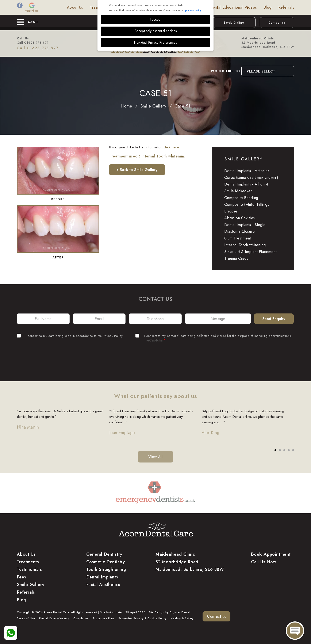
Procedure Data (104, 618)
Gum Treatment (238, 238)
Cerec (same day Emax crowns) (251, 177)
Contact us (277, 23)
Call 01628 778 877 (33, 43)
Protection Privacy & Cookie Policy (143, 618)
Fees (120, 7)
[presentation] (155, 357)
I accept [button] (156, 19)
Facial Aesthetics (103, 585)
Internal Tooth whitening (245, 245)
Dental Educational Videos (233, 7)
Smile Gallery (163, 7)
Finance (138, 7)
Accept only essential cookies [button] (156, 31)
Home (126, 106)
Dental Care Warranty (54, 618)
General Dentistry (104, 554)
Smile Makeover (238, 191)
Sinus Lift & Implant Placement (250, 252)
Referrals (286, 7)
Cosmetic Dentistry (106, 562)
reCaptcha (155, 340)
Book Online (234, 23)
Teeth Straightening (106, 569)
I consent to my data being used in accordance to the (70, 336)
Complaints (81, 618)
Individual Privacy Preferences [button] (155, 42)
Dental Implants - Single (245, 225)
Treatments (100, 7)
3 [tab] (284, 450)
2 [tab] (280, 450)
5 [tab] (293, 450)
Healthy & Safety (182, 618)
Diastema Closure (239, 231)
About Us (75, 7)
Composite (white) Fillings (247, 204)
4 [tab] (289, 450)
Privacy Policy (113, 336)
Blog (268, 7)
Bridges (231, 211)
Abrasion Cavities (240, 218)
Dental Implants (102, 577)
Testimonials (193, 7)
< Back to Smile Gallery (137, 170)
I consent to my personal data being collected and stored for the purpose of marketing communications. (214, 336)
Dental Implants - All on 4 (246, 184)
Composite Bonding (241, 198)
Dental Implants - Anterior (247, 171)
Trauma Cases (236, 258)
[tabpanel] (63, 422)
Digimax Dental (180, 612)
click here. (172, 147)
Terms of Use (26, 618)
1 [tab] (276, 450)
